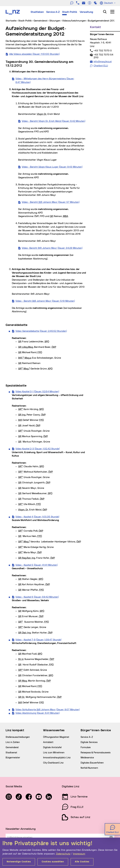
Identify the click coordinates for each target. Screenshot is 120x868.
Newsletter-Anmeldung (21, 829)
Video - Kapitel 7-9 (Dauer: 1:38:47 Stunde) (38, 640)
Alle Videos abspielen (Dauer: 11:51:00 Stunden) (34, 54)
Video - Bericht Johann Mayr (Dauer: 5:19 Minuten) (45, 301)
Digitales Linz (71, 787)
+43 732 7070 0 (103, 51)
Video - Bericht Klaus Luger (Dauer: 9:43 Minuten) (52, 167)
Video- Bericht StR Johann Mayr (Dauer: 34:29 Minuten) (52, 248)
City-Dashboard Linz (53, 763)
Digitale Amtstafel (52, 748)
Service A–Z (87, 737)
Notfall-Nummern (89, 768)
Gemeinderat (12, 748)
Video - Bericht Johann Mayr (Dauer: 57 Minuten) (51, 202)
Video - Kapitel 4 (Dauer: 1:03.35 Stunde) (37, 517)
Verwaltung (86, 12)
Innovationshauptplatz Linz (57, 758)
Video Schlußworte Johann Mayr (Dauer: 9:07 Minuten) (48, 709)
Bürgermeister (13, 758)
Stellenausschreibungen (18, 737)
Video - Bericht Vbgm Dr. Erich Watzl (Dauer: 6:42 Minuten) (54, 121)
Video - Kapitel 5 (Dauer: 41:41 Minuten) (37, 565)
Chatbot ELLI (101, 66)
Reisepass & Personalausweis (96, 753)
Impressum (79, 854)
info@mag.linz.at (103, 62)
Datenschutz (63, 854)
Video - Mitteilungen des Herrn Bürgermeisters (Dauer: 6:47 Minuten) (45, 81)
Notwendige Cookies (19, 862)
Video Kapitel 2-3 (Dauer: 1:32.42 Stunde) (38, 449)
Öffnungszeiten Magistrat (56, 737)
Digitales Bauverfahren (92, 763)
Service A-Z (53, 12)
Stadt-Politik (70, 12)
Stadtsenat (11, 753)
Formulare (86, 748)
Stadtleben (37, 12)
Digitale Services (89, 742)
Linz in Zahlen (13, 742)
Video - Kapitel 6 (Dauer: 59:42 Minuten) (37, 597)
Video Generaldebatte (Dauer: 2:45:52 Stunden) (41, 331)
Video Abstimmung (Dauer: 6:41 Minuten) (38, 713)
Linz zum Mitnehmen (54, 753)
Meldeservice (87, 758)
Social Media (14, 787)
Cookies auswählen (53, 862)
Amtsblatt (48, 742)
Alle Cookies (82, 862)
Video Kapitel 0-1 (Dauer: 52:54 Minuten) (37, 391)
